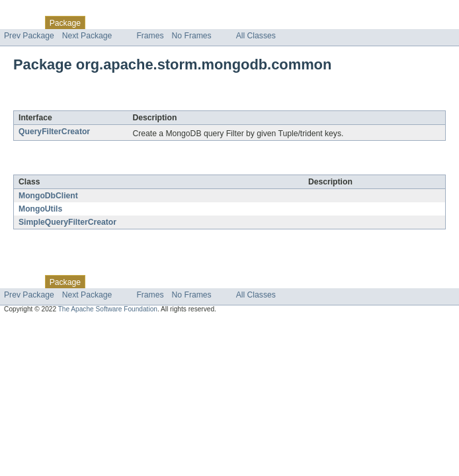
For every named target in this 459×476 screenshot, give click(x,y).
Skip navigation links (36, 11)
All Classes (256, 36)
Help (252, 22)
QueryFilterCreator (54, 132)
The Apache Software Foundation (108, 309)
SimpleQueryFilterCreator (67, 222)
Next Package (87, 36)
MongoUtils (40, 209)
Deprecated (188, 22)
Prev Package (29, 36)
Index (226, 22)
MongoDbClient (48, 196)
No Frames (192, 36)
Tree (151, 22)
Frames (150, 36)
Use (128, 22)
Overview (21, 22)
